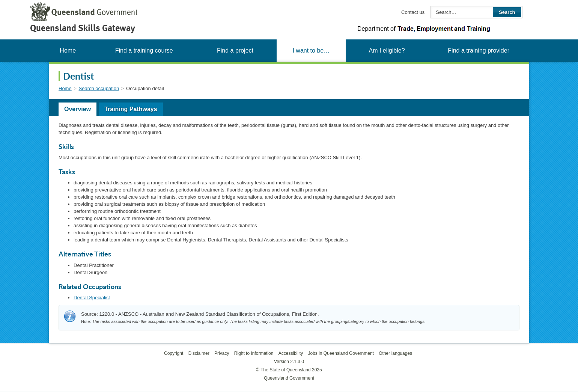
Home (68, 51)
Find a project (235, 51)
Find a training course (144, 51)
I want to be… (311, 51)
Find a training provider (479, 51)
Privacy (222, 353)
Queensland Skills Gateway (83, 28)
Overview (78, 109)
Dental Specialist (92, 298)
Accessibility (291, 353)
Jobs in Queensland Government (341, 353)
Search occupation (99, 88)
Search (507, 12)
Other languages (395, 353)
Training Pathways (131, 109)
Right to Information (254, 353)
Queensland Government (289, 378)
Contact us (413, 12)
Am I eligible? (387, 51)
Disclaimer (199, 353)
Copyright (174, 353)
